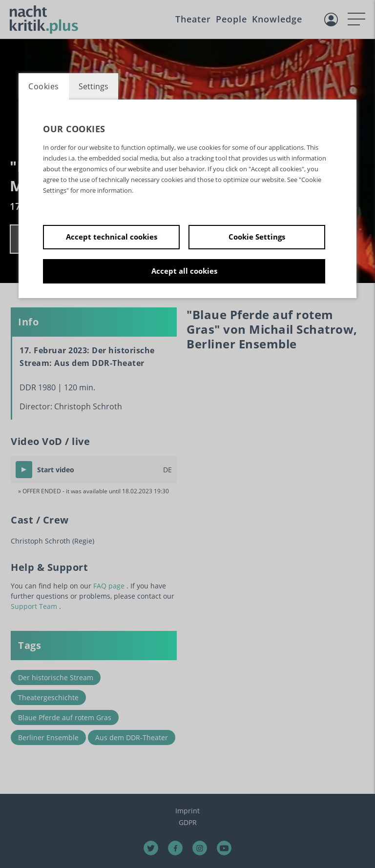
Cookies (44, 86)
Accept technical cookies (112, 237)
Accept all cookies (184, 271)
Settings (94, 86)
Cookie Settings (257, 237)
